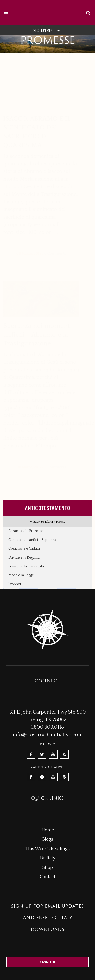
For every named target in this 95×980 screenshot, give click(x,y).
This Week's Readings (48, 849)
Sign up (48, 962)
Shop (48, 868)
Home (48, 830)
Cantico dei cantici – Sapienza (32, 540)
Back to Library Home (48, 522)
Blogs (48, 839)
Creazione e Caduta (24, 549)
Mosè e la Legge (21, 575)
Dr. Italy (48, 858)
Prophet (15, 584)
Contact (48, 877)
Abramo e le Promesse (27, 531)
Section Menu (48, 30)
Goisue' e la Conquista (26, 566)
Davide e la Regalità (24, 558)
